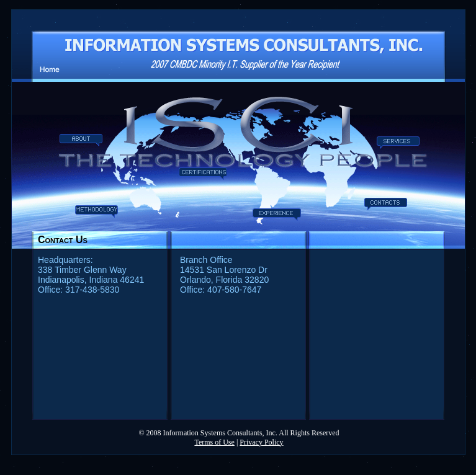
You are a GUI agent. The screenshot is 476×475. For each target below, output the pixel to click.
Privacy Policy (261, 442)
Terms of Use (214, 442)
